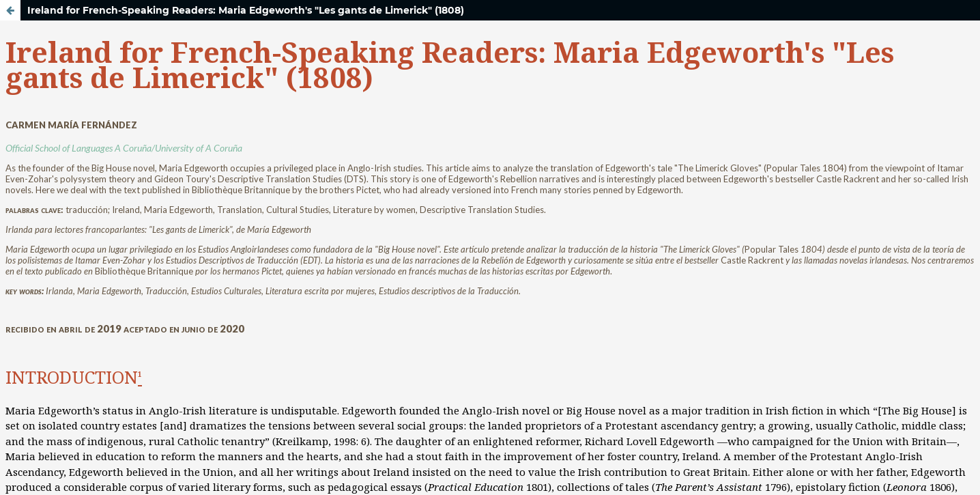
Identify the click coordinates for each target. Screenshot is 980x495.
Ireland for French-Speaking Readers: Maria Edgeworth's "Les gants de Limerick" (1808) (246, 10)
